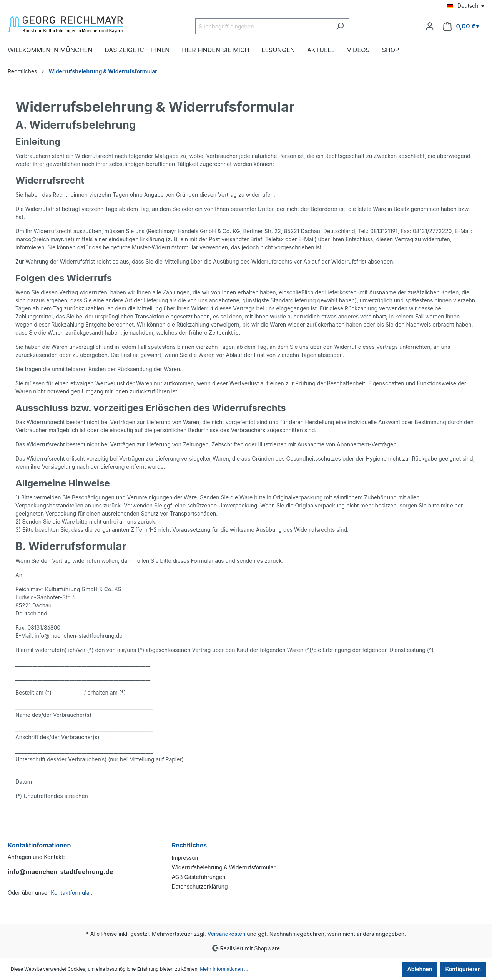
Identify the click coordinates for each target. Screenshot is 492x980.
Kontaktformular (71, 893)
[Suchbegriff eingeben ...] (263, 26)
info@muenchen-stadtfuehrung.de (60, 872)
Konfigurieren (463, 969)
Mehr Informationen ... (224, 969)
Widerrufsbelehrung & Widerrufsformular (224, 867)
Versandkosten (227, 934)
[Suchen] (340, 26)
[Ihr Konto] (430, 26)
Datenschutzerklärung (200, 886)
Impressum (186, 858)
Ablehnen (420, 969)
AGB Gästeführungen (199, 877)
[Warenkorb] (461, 26)
